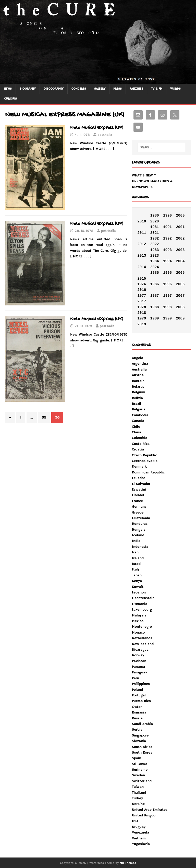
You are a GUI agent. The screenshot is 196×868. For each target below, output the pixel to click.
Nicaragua (140, 650)
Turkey (137, 798)
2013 (142, 256)
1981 (155, 227)
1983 (155, 250)
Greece (138, 513)
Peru (136, 678)
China (137, 432)
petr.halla (105, 135)
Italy (136, 569)
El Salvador (141, 484)
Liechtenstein (143, 598)
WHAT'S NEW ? (144, 175)
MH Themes (128, 863)
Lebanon (139, 592)
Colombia (140, 438)
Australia (139, 370)
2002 (180, 239)
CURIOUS (10, 99)
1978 (142, 307)
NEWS (8, 89)
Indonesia (140, 547)
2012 (142, 244)
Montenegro (142, 627)
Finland (138, 495)
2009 (180, 318)
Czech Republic (144, 455)
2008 (180, 307)
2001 (180, 227)
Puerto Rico (141, 701)
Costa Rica (141, 444)
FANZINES (136, 89)
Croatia (138, 449)
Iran (135, 552)
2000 (180, 216)
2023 (155, 256)
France (137, 501)
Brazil (137, 404)
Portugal (139, 695)
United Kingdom (145, 815)
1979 (142, 318)
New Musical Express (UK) (97, 128)
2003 (180, 250)
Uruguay (139, 827)
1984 (155, 261)
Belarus (138, 387)
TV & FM (157, 89)
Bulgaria (139, 409)
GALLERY (100, 89)
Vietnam (139, 838)
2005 (180, 273)
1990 (167, 216)
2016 (142, 290)
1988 (155, 307)
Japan (137, 575)
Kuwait (138, 587)
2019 (142, 324)
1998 (167, 307)
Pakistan (139, 661)
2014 (142, 267)
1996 (167, 284)
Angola (138, 358)
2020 (155, 221)
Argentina (140, 364)
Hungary (139, 530)
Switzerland (142, 781)
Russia (137, 718)
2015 (142, 279)
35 (44, 418)
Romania (139, 712)
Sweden (138, 775)
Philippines (141, 684)
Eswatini (139, 490)
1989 (155, 318)
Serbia (137, 730)
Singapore (140, 735)
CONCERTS (79, 89)
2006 (180, 284)
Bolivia (137, 398)
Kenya (137, 581)
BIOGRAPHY (28, 89)
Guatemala (141, 518)
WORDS (175, 89)
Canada (138, 421)
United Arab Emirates (150, 810)
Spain (137, 758)
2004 (180, 261)
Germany (139, 507)
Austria (138, 375)
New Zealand (143, 644)
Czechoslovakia (145, 461)
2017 (142, 301)
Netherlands (142, 638)
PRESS (118, 89)
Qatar (137, 707)
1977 (142, 296)
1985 (155, 273)
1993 (167, 250)
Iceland (138, 535)
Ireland (138, 558)
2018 (142, 313)
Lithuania (140, 604)
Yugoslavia (141, 844)
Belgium (139, 392)
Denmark (139, 467)
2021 (155, 233)
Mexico (138, 621)
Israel (137, 564)
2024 (155, 267)
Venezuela (140, 833)
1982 (155, 239)
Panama (138, 667)
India (136, 541)
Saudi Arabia (142, 724)
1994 (167, 261)
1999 (167, 318)
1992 (167, 239)
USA (135, 821)
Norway (138, 655)
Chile (136, 427)
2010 (142, 221)
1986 (155, 284)
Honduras (140, 524)
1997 (167, 296)
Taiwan (138, 787)
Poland (137, 690)
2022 (155, 244)
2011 (142, 233)
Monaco (138, 633)
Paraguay (139, 672)
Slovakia (139, 741)
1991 (167, 227)
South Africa (142, 747)
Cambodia (140, 415)
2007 (180, 296)
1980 (155, 216)
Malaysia (139, 615)
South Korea (142, 753)
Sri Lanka (140, 764)
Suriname (140, 770)
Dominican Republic (148, 472)
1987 (155, 296)
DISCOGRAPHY (54, 89)
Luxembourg (142, 610)
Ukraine (138, 804)
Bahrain (138, 381)
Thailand (139, 793)
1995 (167, 273)
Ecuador (138, 478)
